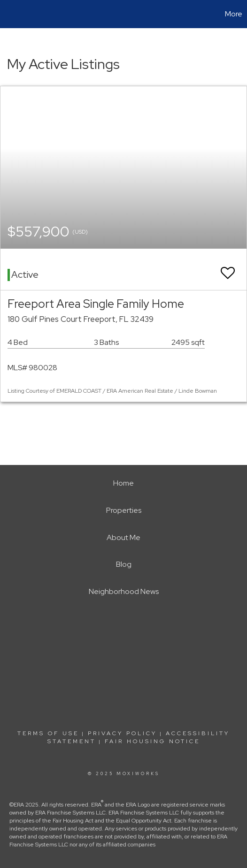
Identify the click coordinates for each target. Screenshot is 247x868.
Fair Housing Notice (152, 741)
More (234, 14)
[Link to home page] (8, 14)
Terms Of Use (48, 733)
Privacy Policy (122, 733)
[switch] (228, 269)
